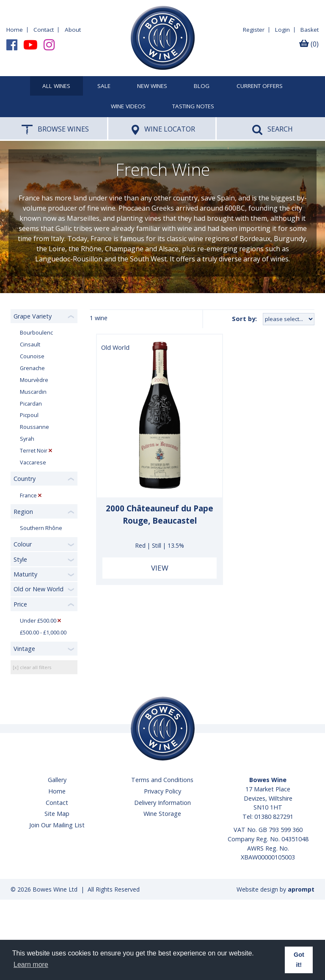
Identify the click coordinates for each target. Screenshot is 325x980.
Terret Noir (34, 451)
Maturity (25, 574)
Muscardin (33, 392)
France (28, 495)
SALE (104, 86)
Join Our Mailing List (57, 825)
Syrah (27, 439)
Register (254, 30)
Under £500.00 (38, 621)
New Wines (152, 86)
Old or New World (39, 589)
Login (282, 30)
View (160, 568)
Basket (310, 30)
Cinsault (30, 345)
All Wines (56, 86)
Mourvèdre (34, 380)
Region (23, 512)
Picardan (31, 404)
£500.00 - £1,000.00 (43, 633)
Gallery (57, 780)
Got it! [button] (299, 960)
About (73, 30)
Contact (44, 30)
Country (25, 479)
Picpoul (29, 415)
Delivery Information (162, 803)
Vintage (24, 649)
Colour (23, 544)
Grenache (32, 368)
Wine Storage (162, 814)
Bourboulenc (36, 333)
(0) (309, 44)
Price (20, 604)
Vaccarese (33, 463)
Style (20, 559)
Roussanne (34, 427)
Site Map (57, 814)
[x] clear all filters (32, 667)
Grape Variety (33, 316)
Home (15, 30)
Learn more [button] (31, 965)
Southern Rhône (41, 528)
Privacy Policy (162, 791)
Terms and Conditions (162, 780)
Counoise (32, 356)
